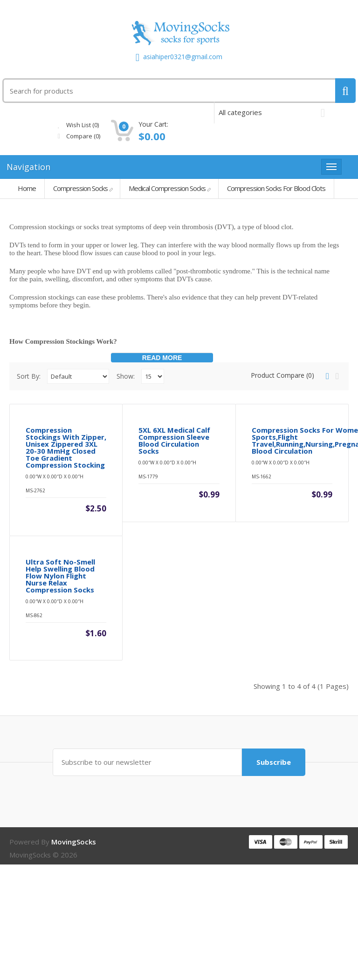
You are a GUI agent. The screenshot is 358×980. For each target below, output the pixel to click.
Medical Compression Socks (167, 188)
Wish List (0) (149, 125)
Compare (150, 136)
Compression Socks (80, 188)
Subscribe (270, 878)
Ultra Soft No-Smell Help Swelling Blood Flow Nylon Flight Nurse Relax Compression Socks (60, 691)
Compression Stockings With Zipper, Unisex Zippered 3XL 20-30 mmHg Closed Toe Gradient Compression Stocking (66, 505)
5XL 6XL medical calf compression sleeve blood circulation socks (174, 498)
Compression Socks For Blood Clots (276, 188)
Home (27, 188)
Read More (162, 358)
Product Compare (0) (282, 375)
